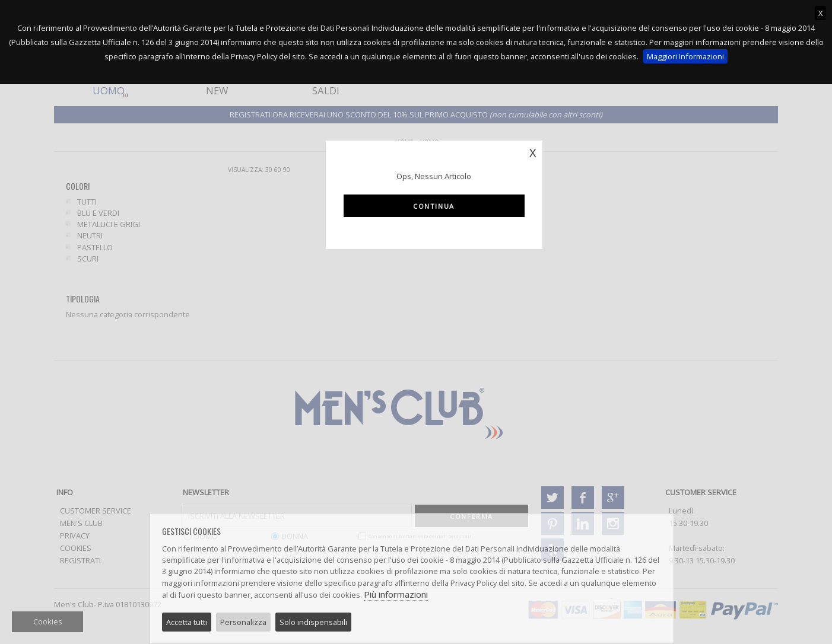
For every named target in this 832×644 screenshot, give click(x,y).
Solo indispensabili (313, 622)
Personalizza (243, 622)
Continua (434, 206)
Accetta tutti (187, 622)
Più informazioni (396, 594)
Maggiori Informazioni (685, 56)
